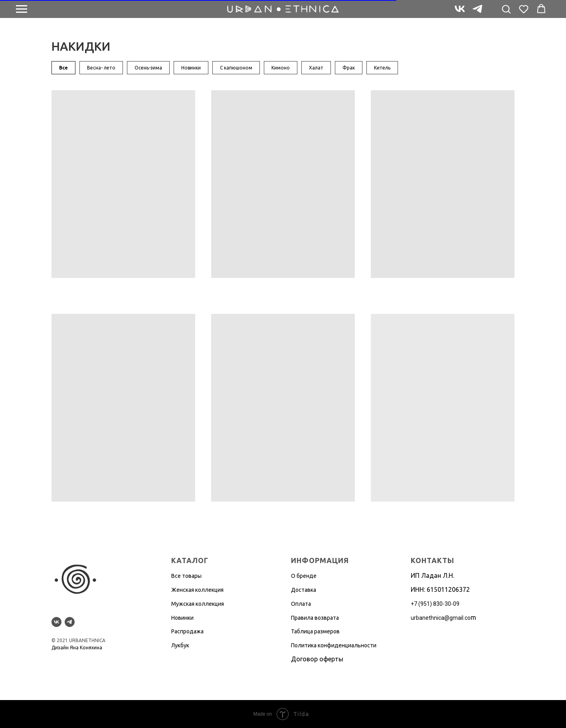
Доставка (304, 590)
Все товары (186, 576)
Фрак (349, 68)
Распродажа (187, 631)
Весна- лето (101, 68)
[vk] (460, 13)
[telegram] (477, 13)
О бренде (304, 576)
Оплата (301, 604)
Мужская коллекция (198, 604)
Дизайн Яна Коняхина (77, 648)
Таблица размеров (315, 631)
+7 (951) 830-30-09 (435, 604)
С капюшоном (236, 68)
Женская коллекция (197, 590)
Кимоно (281, 68)
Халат (316, 68)
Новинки (191, 68)
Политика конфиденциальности (334, 645)
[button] (506, 9)
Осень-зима (148, 68)
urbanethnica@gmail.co (441, 618)
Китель (382, 68)
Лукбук (180, 645)
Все (63, 68)
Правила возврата (315, 618)
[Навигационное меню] (22, 9)
